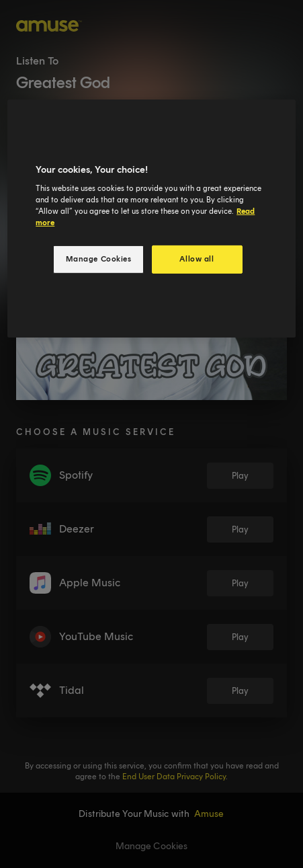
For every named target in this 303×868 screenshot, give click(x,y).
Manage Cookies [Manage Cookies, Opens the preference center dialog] (99, 259)
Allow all (197, 259)
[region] (151, 219)
